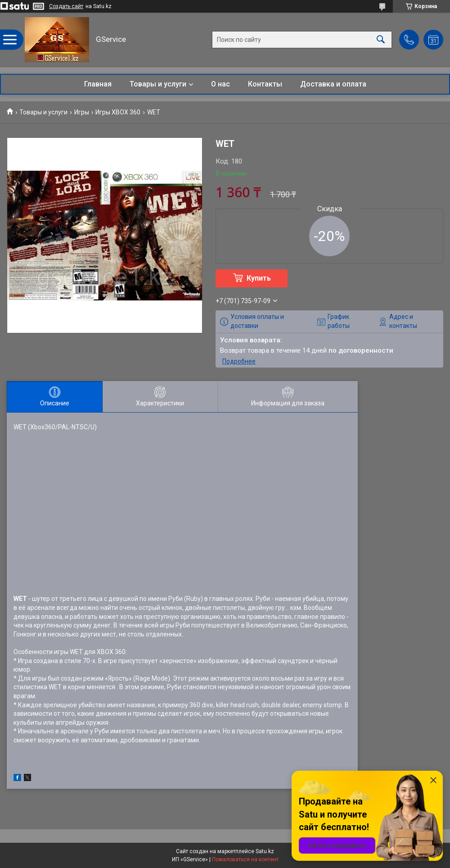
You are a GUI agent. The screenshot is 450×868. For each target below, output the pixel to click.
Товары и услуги (158, 84)
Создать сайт (66, 6)
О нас (220, 84)
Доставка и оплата (333, 84)
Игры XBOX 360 (118, 112)
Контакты (265, 84)
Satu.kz (265, 851)
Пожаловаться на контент (245, 859)
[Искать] (381, 40)
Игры (82, 112)
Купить (259, 278)
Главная (98, 84)
